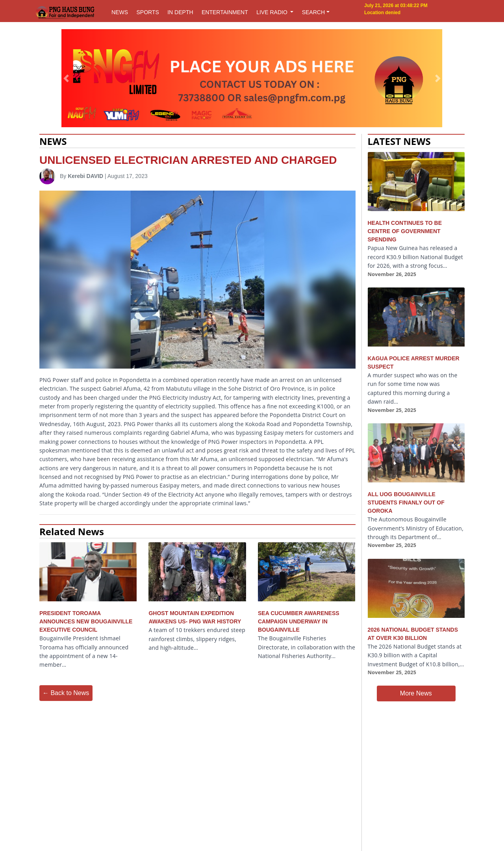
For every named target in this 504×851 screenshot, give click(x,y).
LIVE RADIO (272, 12)
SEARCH (313, 12)
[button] (66, 78)
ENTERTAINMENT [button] (225, 12)
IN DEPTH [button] (180, 12)
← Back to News (66, 693)
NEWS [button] (120, 12)
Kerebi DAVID (85, 176)
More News (416, 693)
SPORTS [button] (147, 12)
